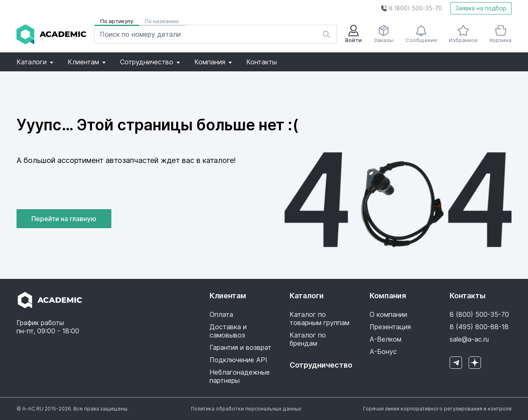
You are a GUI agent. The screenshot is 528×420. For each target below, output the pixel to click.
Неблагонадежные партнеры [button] (240, 376)
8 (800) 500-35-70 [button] (479, 314)
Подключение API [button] (238, 360)
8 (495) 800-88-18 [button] (479, 327)
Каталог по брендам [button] (308, 339)
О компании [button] (388, 314)
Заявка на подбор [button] (481, 8)
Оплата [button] (221, 314)
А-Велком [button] (385, 339)
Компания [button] (213, 62)
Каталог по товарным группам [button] (319, 319)
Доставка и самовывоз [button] (228, 331)
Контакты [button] (262, 62)
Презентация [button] (390, 327)
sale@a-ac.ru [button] (469, 339)
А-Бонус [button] (383, 352)
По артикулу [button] (117, 21)
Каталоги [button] (35, 62)
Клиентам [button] (87, 62)
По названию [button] (162, 21)
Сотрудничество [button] (150, 62)
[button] (411, 8)
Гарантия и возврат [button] (240, 347)
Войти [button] (354, 34)
